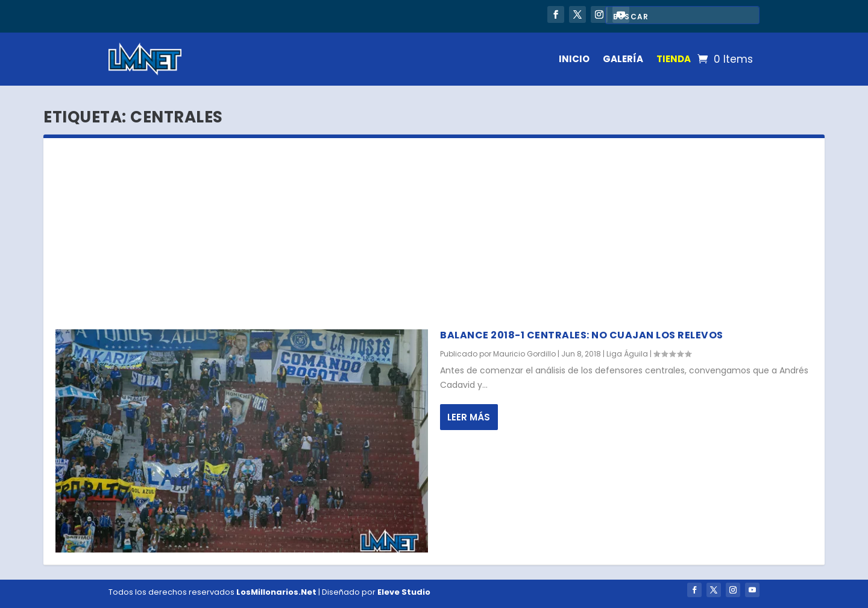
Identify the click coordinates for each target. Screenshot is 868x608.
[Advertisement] (434, 229)
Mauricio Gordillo (524, 354)
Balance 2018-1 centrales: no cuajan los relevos (582, 335)
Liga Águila (627, 354)
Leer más (469, 417)
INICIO (574, 59)
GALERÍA (623, 59)
